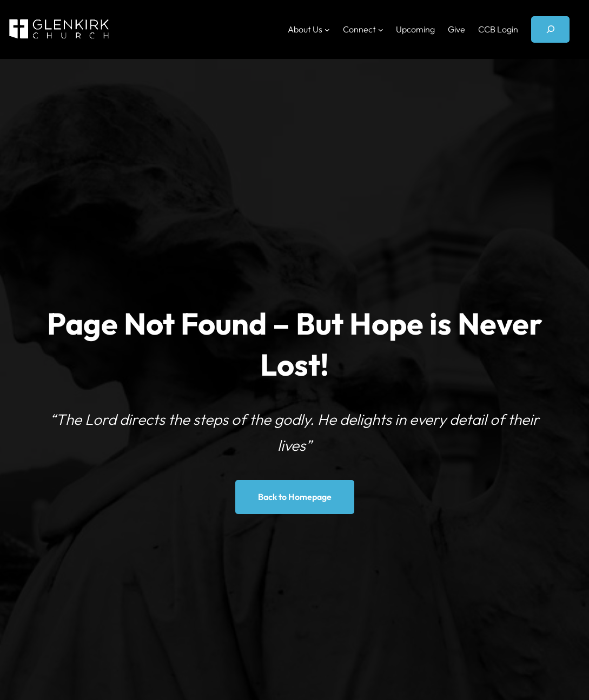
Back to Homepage (295, 497)
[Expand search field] (550, 29)
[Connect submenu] (381, 29)
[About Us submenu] (327, 29)
